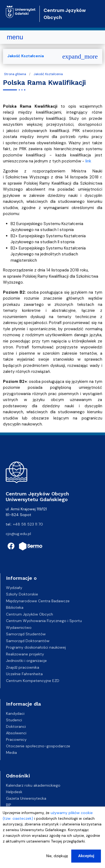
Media (11, 752)
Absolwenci (16, 733)
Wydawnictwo (19, 627)
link (88, 161)
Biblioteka (15, 607)
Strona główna (15, 74)
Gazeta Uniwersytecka (26, 798)
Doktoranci (16, 726)
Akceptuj (86, 860)
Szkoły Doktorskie (22, 594)
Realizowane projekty (25, 654)
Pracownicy (16, 739)
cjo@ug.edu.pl (18, 534)
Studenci (14, 720)
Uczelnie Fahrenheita (24, 674)
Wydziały (14, 588)
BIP (9, 805)
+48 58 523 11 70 (28, 524)
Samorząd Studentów (26, 634)
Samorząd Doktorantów (28, 641)
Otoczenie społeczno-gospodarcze (38, 746)
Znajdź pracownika (23, 667)
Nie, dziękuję (57, 860)
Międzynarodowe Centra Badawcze (38, 601)
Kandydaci (15, 713)
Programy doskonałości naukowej (36, 647)
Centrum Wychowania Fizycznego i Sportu (44, 621)
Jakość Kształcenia (48, 74)
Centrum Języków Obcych (30, 614)
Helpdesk (14, 792)
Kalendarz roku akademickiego (33, 785)
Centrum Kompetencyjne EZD (33, 681)
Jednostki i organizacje (26, 661)
